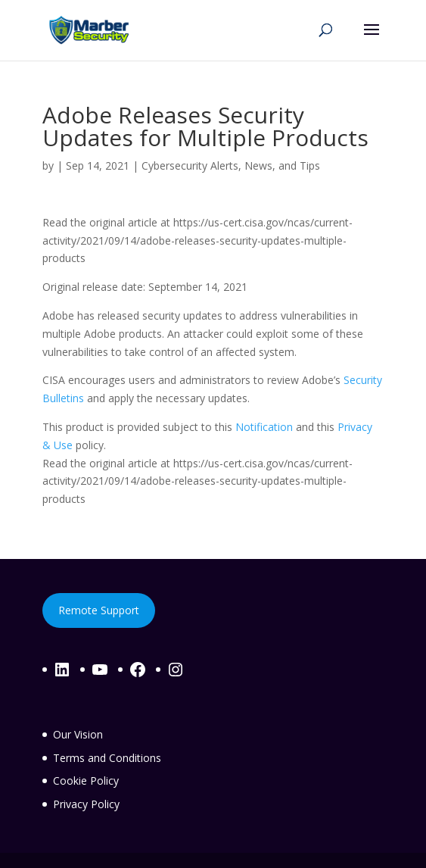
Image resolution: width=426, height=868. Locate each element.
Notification (264, 427)
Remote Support (99, 610)
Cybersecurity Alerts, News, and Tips (231, 165)
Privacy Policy (86, 804)
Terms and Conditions (107, 758)
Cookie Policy (86, 781)
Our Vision (78, 734)
